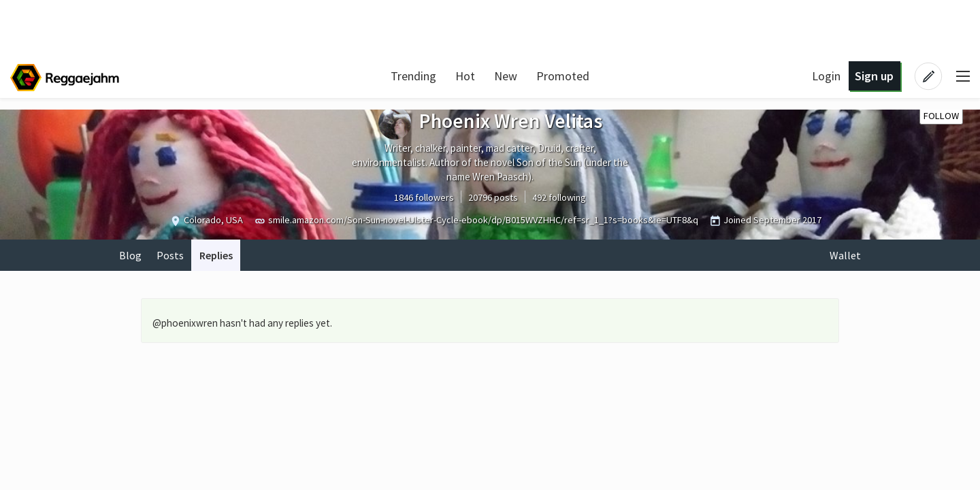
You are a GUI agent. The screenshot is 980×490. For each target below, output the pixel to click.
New (506, 76)
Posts (170, 255)
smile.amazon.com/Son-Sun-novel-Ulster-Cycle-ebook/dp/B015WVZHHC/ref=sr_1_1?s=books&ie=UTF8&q (483, 220)
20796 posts (493, 197)
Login (826, 76)
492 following (559, 197)
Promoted (563, 76)
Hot (465, 76)
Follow (941, 116)
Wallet (845, 255)
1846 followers (424, 197)
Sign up (874, 76)
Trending (413, 76)
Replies (216, 255)
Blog (130, 255)
